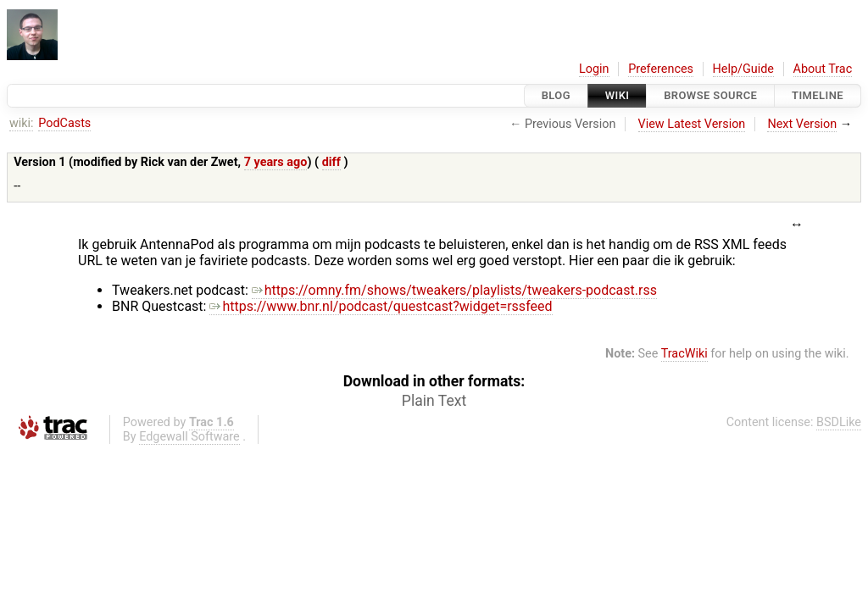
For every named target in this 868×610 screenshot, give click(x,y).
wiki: (22, 123)
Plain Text (434, 401)
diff (331, 162)
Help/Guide (743, 69)
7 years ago (276, 162)
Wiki (618, 95)
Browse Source (710, 95)
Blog (556, 95)
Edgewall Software (189, 437)
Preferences (661, 69)
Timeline (818, 95)
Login (594, 69)
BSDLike (839, 422)
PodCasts (64, 123)
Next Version (802, 124)
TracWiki (684, 354)
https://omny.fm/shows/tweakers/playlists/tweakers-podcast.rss (454, 290)
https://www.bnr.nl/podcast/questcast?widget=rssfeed (381, 306)
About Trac (823, 69)
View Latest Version (692, 124)
